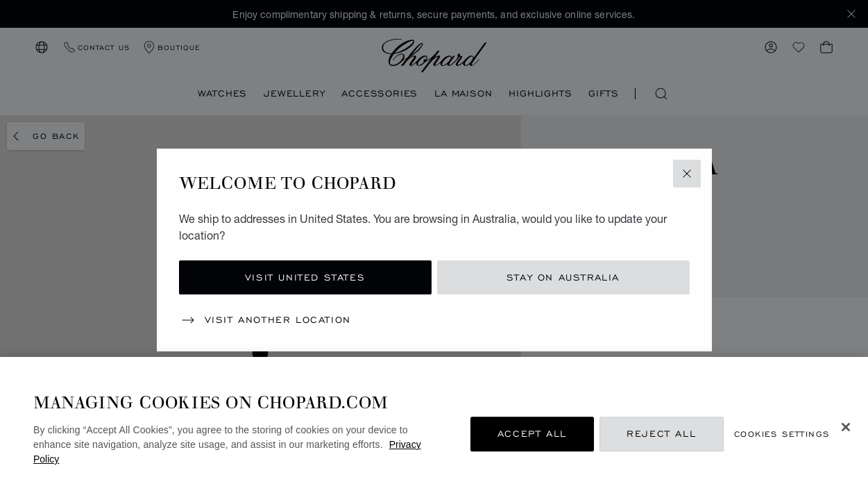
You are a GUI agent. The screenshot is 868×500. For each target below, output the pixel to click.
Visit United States (305, 277)
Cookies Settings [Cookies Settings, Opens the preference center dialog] (782, 434)
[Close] (846, 427)
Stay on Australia (563, 277)
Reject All (661, 434)
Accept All (532, 434)
